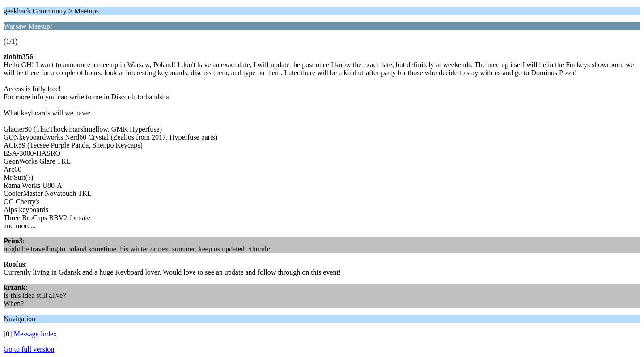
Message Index (35, 334)
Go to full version (29, 349)
